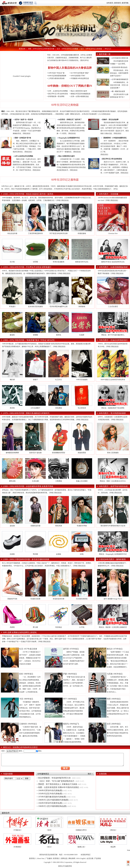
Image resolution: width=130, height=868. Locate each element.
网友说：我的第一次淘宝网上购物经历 (113, 627)
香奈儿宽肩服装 (113, 453)
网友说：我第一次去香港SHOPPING (113, 481)
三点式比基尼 (113, 306)
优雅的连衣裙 (35, 526)
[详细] (58, 200)
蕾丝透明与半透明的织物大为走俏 (113, 526)
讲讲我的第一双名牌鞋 (56, 96)
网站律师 (72, 858)
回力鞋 (12, 262)
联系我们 (56, 858)
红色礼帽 (35, 481)
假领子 (35, 380)
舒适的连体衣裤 (59, 599)
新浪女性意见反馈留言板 (48, 855)
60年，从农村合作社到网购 (58, 91)
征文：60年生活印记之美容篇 (91, 49)
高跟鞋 (12, 627)
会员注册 (90, 858)
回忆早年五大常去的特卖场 (58, 94)
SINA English (81, 858)
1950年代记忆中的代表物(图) (50, 794)
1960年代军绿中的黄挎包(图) (50, 803)
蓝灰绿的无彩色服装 (35, 306)
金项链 (59, 554)
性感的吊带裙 (82, 526)
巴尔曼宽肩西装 (82, 599)
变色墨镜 (59, 408)
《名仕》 (49, 847)
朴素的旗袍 (82, 233)
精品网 (113, 847)
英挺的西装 (82, 453)
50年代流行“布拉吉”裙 (56, 73)
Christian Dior (113, 233)
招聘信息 (64, 858)
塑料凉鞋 (12, 481)
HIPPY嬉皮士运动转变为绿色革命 (113, 380)
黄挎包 (59, 335)
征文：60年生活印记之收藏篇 (67, 49)
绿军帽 (35, 262)
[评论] (87, 60)
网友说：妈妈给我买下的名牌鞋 (113, 408)
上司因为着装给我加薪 (56, 78)
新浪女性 (22, 49)
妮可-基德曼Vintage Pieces (113, 599)
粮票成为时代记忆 (82, 262)
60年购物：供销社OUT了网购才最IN (70, 86)
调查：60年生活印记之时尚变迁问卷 (41, 49)
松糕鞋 (12, 554)
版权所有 (69, 866)
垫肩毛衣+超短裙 (36, 453)
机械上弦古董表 (82, 481)
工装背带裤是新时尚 (35, 233)
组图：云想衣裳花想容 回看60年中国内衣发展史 (59, 787)
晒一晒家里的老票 (118, 91)
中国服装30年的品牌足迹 (80, 78)
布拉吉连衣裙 (12, 233)
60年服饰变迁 (43, 774)
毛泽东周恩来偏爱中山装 (59, 306)
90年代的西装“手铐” (78, 76)
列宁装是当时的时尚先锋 (59, 233)
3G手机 (82, 627)
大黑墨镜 (59, 481)
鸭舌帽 (35, 554)
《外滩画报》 (17, 847)
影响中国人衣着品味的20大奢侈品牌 (70, 68)
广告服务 (49, 858)
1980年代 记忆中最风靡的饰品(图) (52, 806)
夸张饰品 (59, 627)
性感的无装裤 (35, 599)
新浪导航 (125, 3)
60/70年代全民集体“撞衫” (80, 73)
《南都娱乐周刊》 (81, 830)
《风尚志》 (113, 830)
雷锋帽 (35, 335)
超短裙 (12, 526)
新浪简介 (32, 858)
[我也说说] (106, 114)
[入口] (100, 114)
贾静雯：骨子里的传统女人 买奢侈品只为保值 (58, 784)
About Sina (41, 858)
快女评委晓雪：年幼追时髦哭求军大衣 (55, 778)
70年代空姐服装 (82, 380)
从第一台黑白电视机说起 (80, 96)
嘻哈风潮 (59, 526)
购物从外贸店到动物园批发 (81, 94)
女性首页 (110, 3)
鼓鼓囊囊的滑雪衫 (59, 453)
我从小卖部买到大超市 (79, 91)
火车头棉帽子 (35, 408)
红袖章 (82, 335)
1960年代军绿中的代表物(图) (50, 790)
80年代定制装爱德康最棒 (57, 76)
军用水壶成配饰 (59, 262)
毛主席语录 (82, 408)
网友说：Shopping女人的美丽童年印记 (113, 554)
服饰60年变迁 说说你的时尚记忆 (113, 262)
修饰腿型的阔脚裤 (12, 453)
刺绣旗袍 (82, 306)
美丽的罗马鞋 (12, 599)
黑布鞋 (12, 408)
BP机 (82, 554)
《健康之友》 (81, 847)
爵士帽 (35, 627)
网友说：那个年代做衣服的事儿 (113, 335)
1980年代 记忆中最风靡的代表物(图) (53, 800)
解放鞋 (12, 335)
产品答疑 (98, 858)
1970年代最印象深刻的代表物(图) (52, 797)
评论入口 (108, 49)
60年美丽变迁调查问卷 (120, 58)
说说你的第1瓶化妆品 (120, 67)
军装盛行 (12, 306)
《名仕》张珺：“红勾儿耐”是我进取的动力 (57, 781)
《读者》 (49, 830)
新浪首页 (118, 3)
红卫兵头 (59, 380)
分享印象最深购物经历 (120, 79)
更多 (82, 60)
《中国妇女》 (17, 830)
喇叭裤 (12, 380)
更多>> (90, 774)
